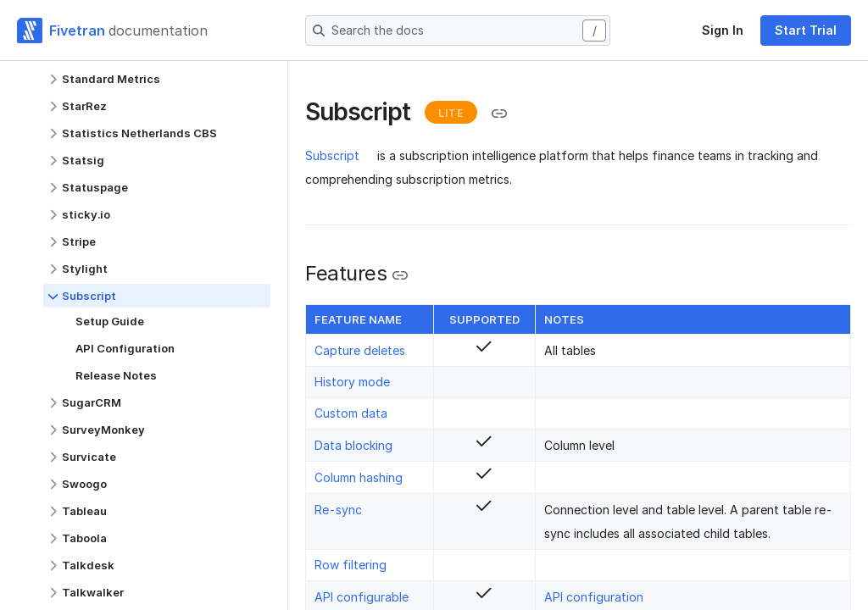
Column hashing (359, 477)
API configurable (362, 597)
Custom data (351, 413)
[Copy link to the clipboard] (499, 114)
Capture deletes (360, 350)
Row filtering (351, 565)
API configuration (594, 597)
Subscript (332, 155)
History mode (352, 382)
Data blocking (353, 445)
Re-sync (338, 510)
